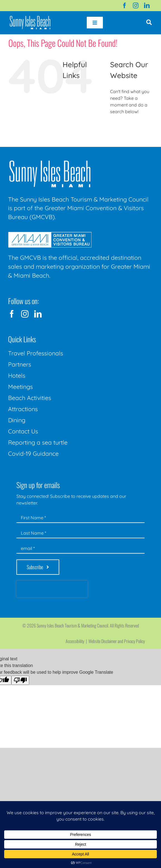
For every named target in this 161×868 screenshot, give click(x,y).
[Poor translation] (20, 680)
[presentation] (52, 589)
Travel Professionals (36, 353)
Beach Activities (30, 398)
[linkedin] (147, 6)
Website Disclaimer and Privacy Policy (117, 641)
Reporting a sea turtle (38, 442)
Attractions (23, 409)
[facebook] (125, 6)
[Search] (116, 127)
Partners (20, 364)
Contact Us (23, 431)
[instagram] (136, 6)
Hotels (17, 375)
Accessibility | (77, 641)
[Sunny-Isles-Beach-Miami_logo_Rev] (50, 162)
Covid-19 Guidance (33, 454)
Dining (17, 420)
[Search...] (131, 127)
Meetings (20, 387)
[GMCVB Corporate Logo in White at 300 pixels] (50, 234)
